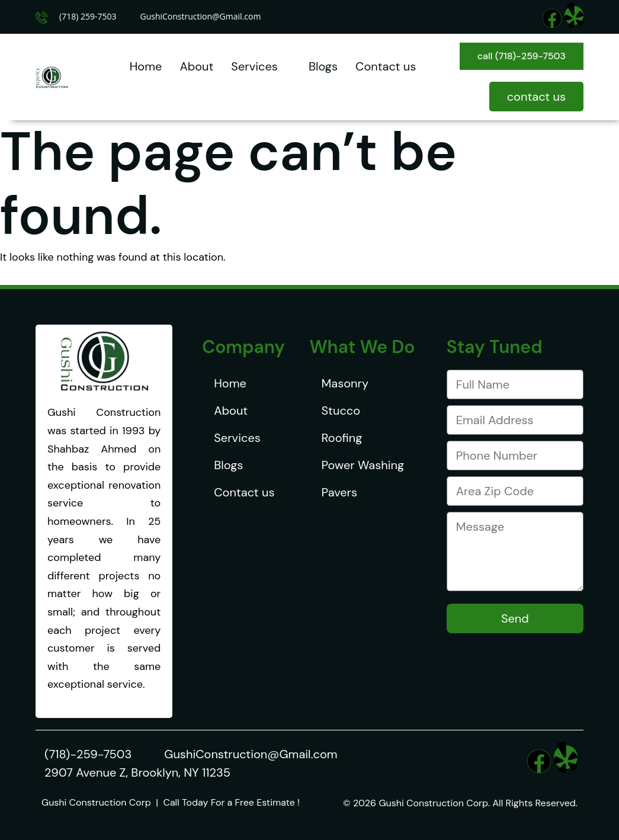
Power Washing (363, 465)
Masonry (345, 383)
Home (146, 66)
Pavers (339, 492)
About (196, 66)
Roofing (342, 438)
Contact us (386, 66)
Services (261, 66)
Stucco (341, 411)
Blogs (323, 66)
